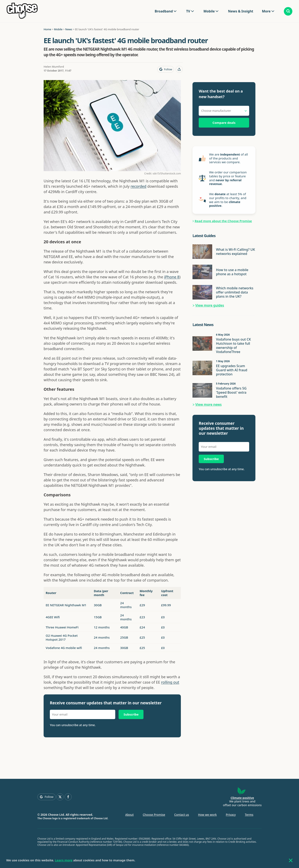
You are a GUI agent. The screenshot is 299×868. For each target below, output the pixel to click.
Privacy (231, 815)
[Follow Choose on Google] (166, 69)
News (69, 29)
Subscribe (131, 714)
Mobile (209, 11)
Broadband (164, 11)
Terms (249, 815)
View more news (209, 404)
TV (188, 11)
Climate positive (242, 798)
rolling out (170, 682)
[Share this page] (179, 69)
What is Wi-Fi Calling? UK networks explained (235, 252)
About (129, 815)
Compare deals (224, 123)
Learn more (64, 860)
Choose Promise (154, 815)
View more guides (210, 305)
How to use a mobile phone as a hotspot (232, 272)
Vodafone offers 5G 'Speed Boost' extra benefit (231, 392)
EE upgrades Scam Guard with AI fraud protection (232, 370)
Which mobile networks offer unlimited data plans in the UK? (235, 292)
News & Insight (241, 11)
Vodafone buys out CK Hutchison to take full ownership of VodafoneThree (233, 346)
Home (47, 29)
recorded (138, 186)
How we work (207, 815)
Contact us (182, 815)
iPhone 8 (172, 277)
